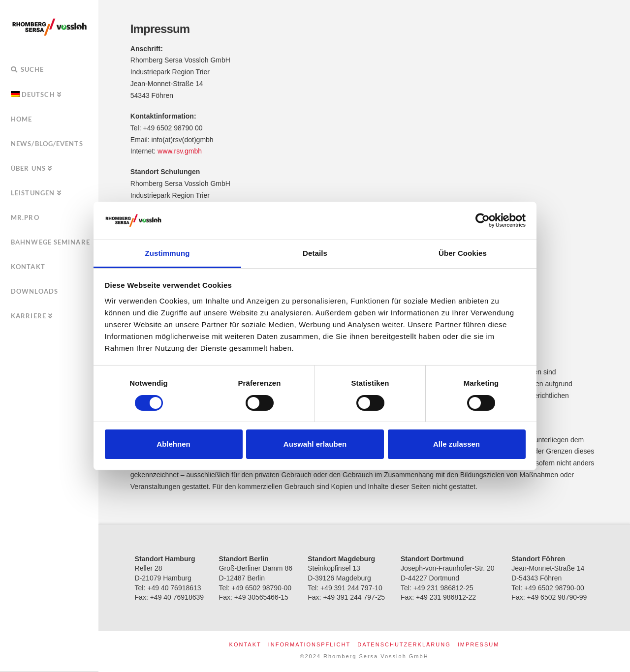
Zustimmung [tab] (168, 253)
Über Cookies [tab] (463, 253)
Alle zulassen (457, 444)
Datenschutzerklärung (404, 644)
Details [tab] (315, 253)
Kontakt (245, 644)
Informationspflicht (309, 644)
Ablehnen (173, 444)
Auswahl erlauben (315, 444)
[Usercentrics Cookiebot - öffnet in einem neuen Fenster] (483, 220)
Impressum (479, 644)
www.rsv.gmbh (180, 151)
